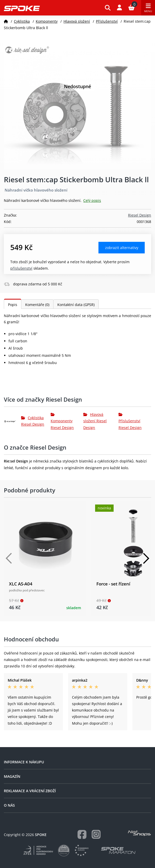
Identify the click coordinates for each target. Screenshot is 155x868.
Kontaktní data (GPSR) (76, 305)
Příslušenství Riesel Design (130, 421)
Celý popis (92, 200)
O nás (9, 805)
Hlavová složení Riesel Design (95, 421)
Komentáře (37, 305)
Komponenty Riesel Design (62, 421)
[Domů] (6, 21)
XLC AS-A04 (21, 584)
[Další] (146, 558)
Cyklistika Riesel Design (33, 421)
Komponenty (47, 21)
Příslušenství (107, 21)
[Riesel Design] (12, 421)
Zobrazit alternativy (122, 248)
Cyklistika (22, 21)
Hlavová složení (77, 21)
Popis (13, 305)
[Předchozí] (9, 558)
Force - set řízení (113, 584)
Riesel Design (140, 215)
